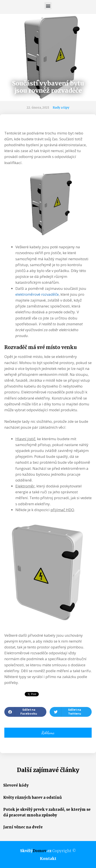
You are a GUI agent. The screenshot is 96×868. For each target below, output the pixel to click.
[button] (48, 6)
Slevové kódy (16, 785)
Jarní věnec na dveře (23, 827)
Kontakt (48, 859)
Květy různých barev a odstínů (33, 797)
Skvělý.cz (36, 851)
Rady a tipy (61, 107)
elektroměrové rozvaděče (37, 294)
